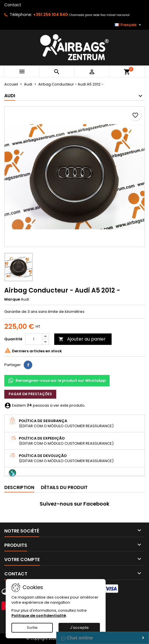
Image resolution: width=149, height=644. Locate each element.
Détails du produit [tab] (64, 487)
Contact (13, 5)
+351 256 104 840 (51, 15)
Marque (12, 299)
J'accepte (79, 628)
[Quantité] (34, 339)
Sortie (32, 628)
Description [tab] (19, 487)
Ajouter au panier (82, 339)
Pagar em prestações (30, 394)
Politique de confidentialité (39, 616)
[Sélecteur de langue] (129, 25)
